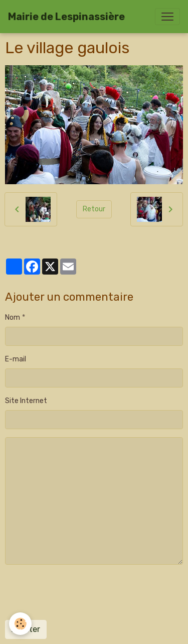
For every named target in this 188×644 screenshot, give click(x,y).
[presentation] (81, 592)
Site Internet (26, 401)
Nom (13, 317)
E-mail (16, 359)
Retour (94, 209)
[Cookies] (20, 624)
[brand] (66, 17)
